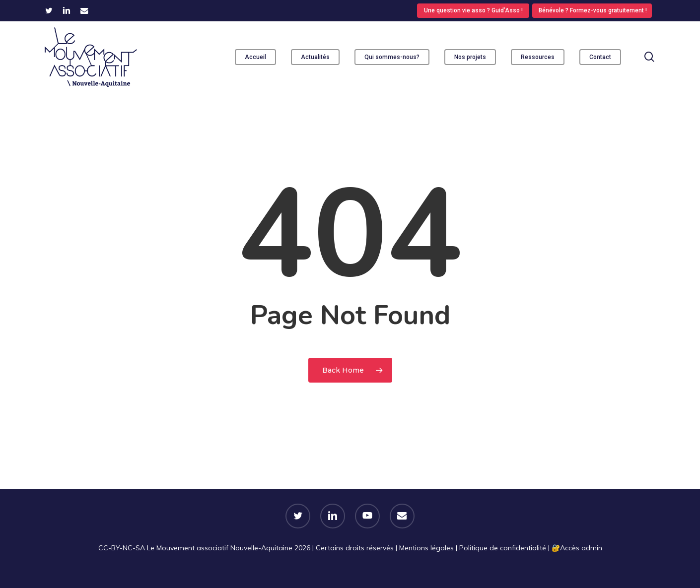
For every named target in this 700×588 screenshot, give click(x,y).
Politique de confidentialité (503, 548)
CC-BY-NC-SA (122, 548)
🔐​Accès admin (577, 548)
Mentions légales (426, 548)
